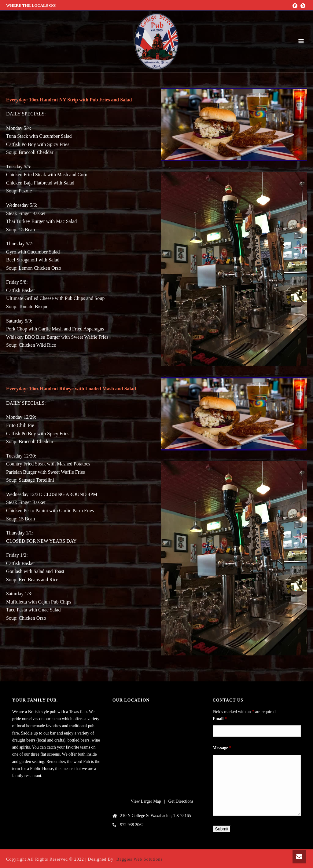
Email (220, 719)
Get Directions (181, 801)
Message (222, 748)
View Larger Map (146, 801)
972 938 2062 (132, 825)
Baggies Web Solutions (140, 859)
